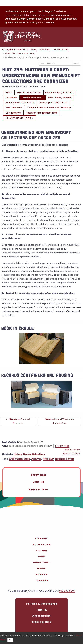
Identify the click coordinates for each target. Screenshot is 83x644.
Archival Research (20, 459)
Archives (36, 459)
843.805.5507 (67, 591)
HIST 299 (48, 459)
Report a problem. (72, 453)
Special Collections (34, 454)
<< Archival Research (18, 421)
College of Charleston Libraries (19, 49)
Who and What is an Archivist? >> (60, 421)
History (18, 454)
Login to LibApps (72, 450)
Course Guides (61, 49)
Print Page (62, 446)
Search (76, 63)
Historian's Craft (64, 459)
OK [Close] (10, 640)
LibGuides (44, 49)
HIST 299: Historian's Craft (20, 53)
